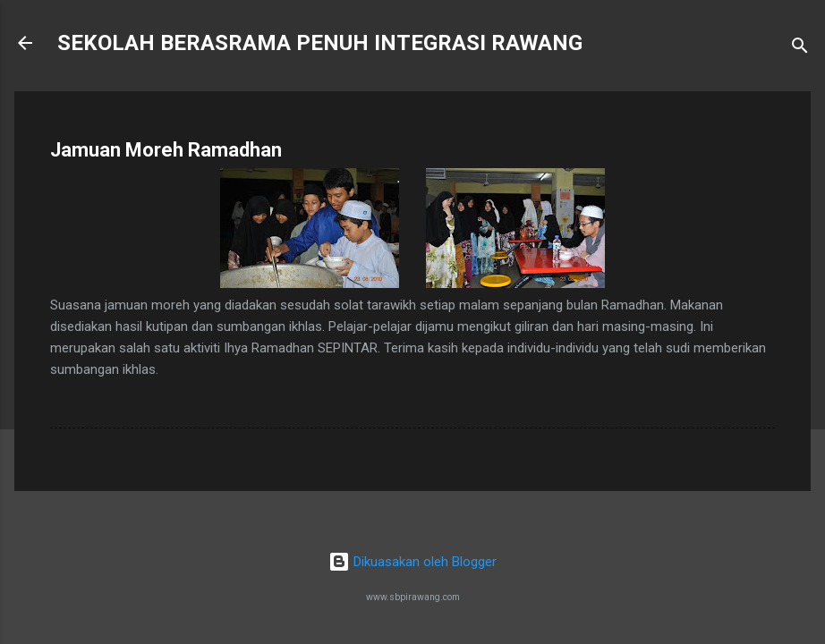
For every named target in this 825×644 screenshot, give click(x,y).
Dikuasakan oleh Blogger (412, 562)
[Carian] (800, 49)
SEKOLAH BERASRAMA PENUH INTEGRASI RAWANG (320, 43)
